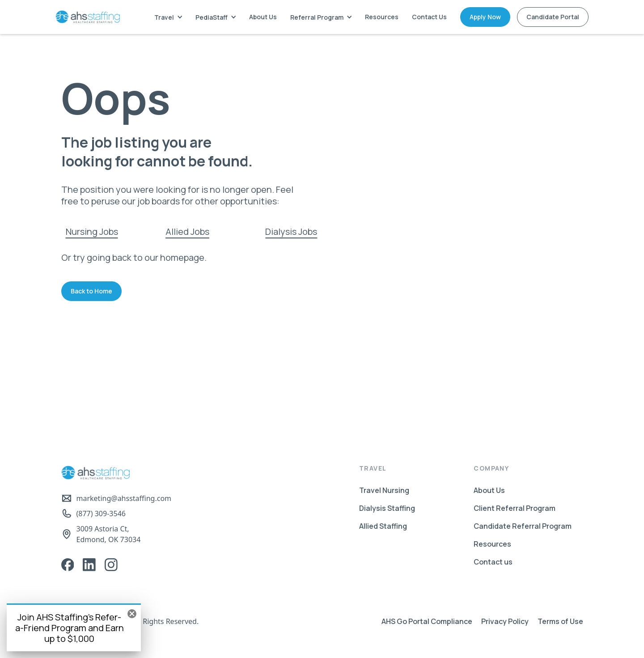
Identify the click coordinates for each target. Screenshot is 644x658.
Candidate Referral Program (523, 526)
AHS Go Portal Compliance (427, 621)
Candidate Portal (553, 17)
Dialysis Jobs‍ (291, 231)
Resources (382, 17)
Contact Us (429, 17)
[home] (88, 17)
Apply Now (485, 17)
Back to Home (91, 291)
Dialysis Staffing (387, 508)
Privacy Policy (505, 621)
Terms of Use (560, 621)
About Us (263, 17)
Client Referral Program (515, 508)
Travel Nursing (384, 490)
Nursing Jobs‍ (92, 231)
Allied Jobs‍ (187, 231)
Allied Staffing (383, 526)
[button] (168, 17)
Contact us (493, 562)
